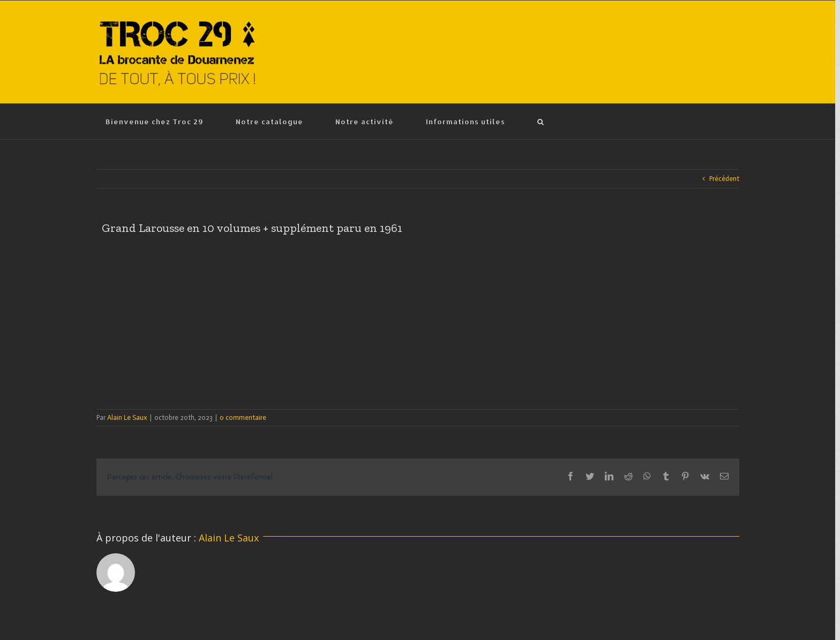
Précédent (724, 179)
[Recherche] (541, 122)
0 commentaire (243, 417)
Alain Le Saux (127, 417)
